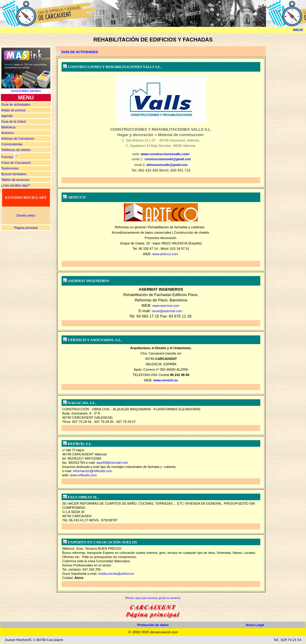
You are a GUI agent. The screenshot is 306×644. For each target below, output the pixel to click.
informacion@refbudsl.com (92, 471)
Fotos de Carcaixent (16, 163)
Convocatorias (12, 144)
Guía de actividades (16, 104)
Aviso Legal (255, 625)
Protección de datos (153, 625)
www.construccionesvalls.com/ (165, 154)
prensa (13, 110)
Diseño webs (26, 215)
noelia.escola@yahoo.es (116, 574)
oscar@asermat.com (167, 311)
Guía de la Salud (13, 121)
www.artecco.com (165, 254)
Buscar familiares (14, 174)
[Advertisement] (288, 136)
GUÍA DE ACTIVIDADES (80, 52)
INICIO (298, 30)
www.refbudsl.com (83, 475)
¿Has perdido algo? (16, 185)
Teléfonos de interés (16, 150)
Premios (7, 157)
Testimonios (10, 168)
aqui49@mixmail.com (112, 463)
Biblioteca (8, 127)
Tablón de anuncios (15, 180)
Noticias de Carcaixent (18, 138)
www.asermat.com (166, 306)
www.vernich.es (166, 380)
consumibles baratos (26, 91)
